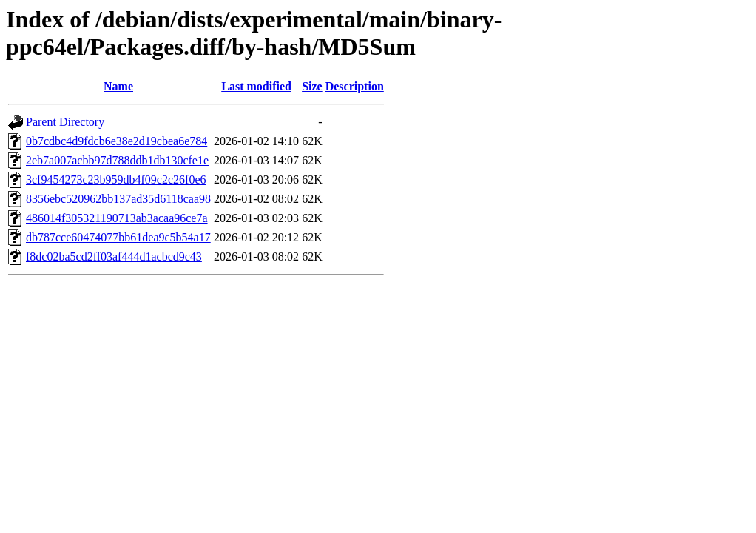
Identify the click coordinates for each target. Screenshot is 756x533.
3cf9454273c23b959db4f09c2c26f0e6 (116, 180)
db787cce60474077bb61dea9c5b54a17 (118, 237)
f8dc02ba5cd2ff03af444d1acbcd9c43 (114, 257)
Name (118, 86)
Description (355, 86)
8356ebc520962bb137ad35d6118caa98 (118, 199)
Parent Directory (65, 122)
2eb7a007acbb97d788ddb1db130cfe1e (117, 160)
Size (312, 86)
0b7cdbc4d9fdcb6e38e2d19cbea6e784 (117, 141)
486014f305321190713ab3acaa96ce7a (117, 218)
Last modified (256, 86)
